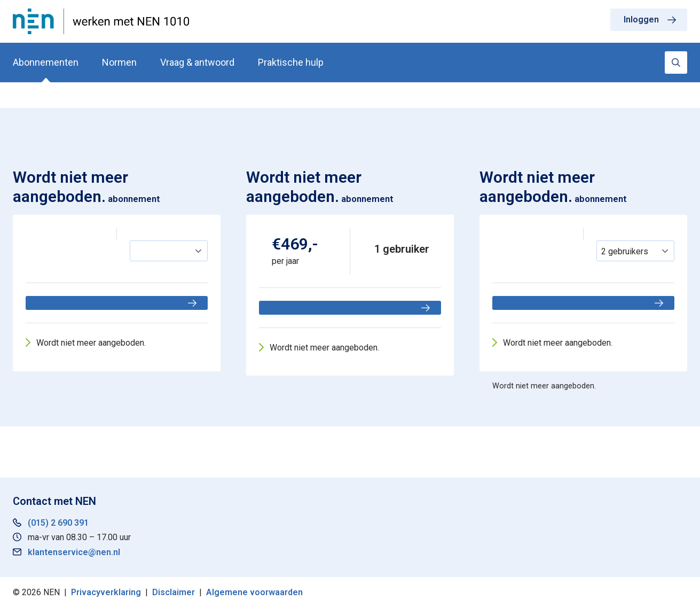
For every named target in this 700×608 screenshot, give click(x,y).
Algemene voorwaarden (254, 592)
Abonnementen (46, 62)
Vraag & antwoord (197, 62)
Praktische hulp (291, 62)
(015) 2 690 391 (58, 523)
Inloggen (641, 20)
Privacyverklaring (106, 592)
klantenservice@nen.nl (74, 552)
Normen (119, 62)
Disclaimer (174, 592)
